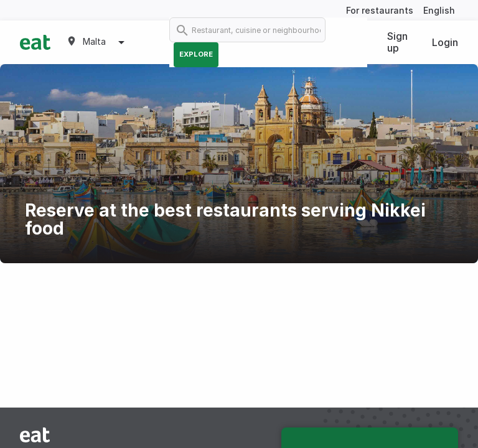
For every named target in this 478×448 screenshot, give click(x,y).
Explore (196, 54)
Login (445, 42)
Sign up (397, 42)
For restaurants (380, 10)
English (439, 10)
